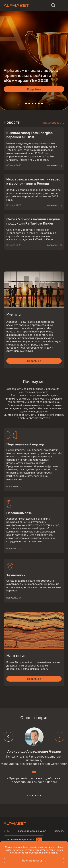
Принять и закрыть (34, 860)
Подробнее (53, 166)
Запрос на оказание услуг (32, 831)
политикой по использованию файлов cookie (34, 853)
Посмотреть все (52, 123)
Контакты (59, 831)
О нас (7, 831)
